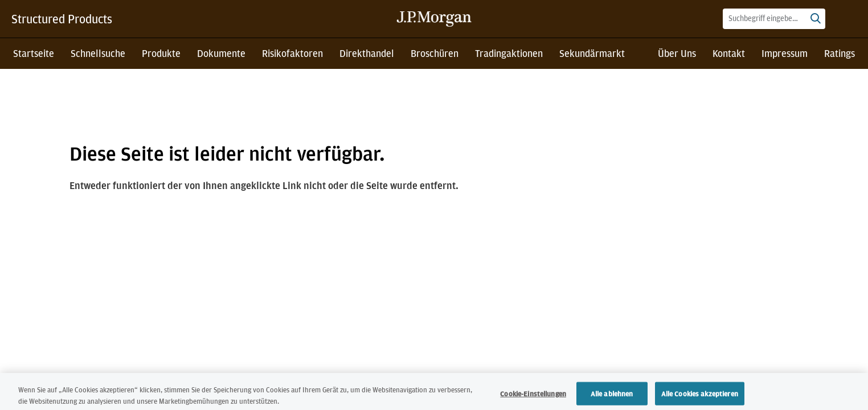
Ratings (840, 53)
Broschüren (435, 53)
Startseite (34, 53)
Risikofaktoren (292, 53)
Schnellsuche (98, 53)
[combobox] (774, 19)
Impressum (785, 53)
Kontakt (729, 53)
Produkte (161, 53)
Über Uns (677, 53)
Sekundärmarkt (592, 53)
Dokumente (221, 53)
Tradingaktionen (509, 53)
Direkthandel (367, 53)
